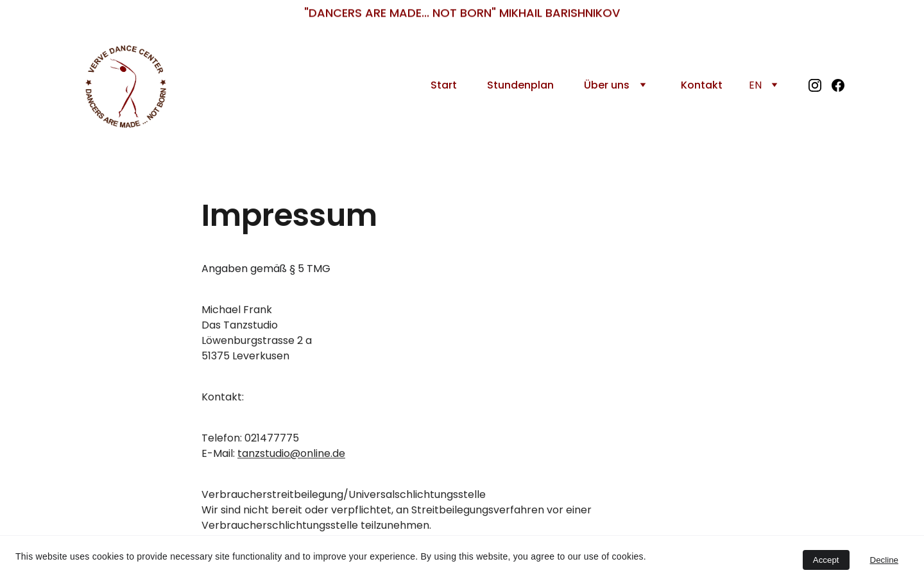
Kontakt (702, 85)
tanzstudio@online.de (291, 455)
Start (444, 85)
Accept (826, 560)
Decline (884, 560)
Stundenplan (520, 85)
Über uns (607, 85)
